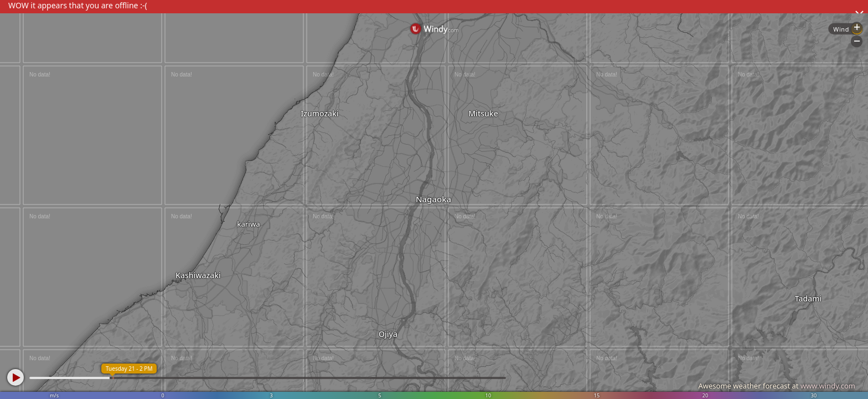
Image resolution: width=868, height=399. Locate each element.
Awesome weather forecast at (777, 386)
